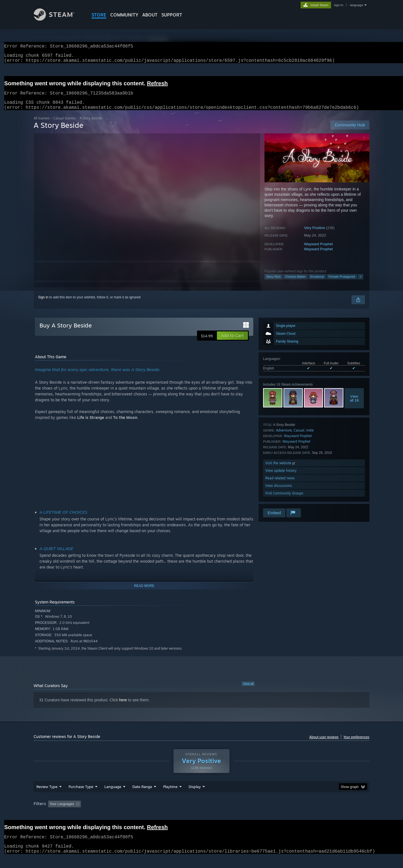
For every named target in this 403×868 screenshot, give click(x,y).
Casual (299, 437)
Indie (310, 437)
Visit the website (281, 470)
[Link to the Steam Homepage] (58, 19)
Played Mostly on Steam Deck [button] (202, 815)
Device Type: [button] (321, 815)
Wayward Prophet (318, 251)
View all (248, 690)
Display (195, 797)
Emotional (317, 283)
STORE (99, 15)
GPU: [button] (296, 815)
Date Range (142, 797)
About (150, 15)
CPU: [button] (277, 815)
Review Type (47, 797)
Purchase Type (81, 797)
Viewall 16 (354, 405)
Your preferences (356, 744)
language (356, 5)
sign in (338, 5)
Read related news (280, 485)
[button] (232, 342)
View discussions (279, 492)
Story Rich (274, 283)
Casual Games (65, 125)
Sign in (43, 304)
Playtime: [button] (162, 815)
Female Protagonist (342, 283)
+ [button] (360, 283)
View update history (281, 477)
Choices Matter (296, 283)
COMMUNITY (124, 15)
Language (113, 797)
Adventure (284, 437)
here (123, 707)
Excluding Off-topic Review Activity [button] (118, 815)
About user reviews (324, 744)
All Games (42, 125)
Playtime (170, 797)
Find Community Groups (284, 500)
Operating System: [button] (249, 815)
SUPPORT (172, 15)
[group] (201, 815)
